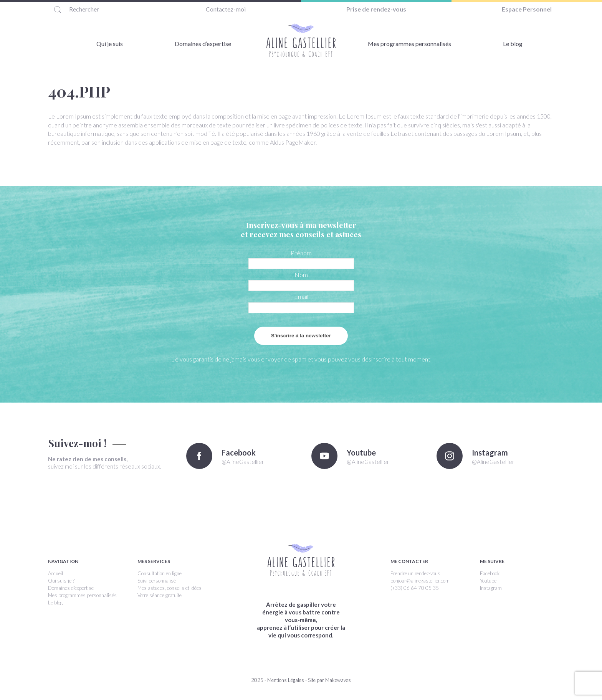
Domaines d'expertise (71, 588)
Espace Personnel (527, 9)
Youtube (488, 581)
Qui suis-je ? (61, 581)
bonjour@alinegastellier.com (420, 581)
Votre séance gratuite (160, 595)
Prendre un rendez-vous (415, 573)
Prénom (301, 253)
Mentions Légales (286, 680)
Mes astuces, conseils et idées (170, 588)
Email (301, 296)
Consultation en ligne (160, 573)
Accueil (55, 573)
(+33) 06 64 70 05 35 (415, 588)
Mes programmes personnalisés (409, 44)
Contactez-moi (226, 9)
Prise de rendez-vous (376, 9)
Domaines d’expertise (203, 44)
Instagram (491, 588)
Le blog (513, 44)
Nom (301, 275)
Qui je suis (110, 44)
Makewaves (338, 680)
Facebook (490, 573)
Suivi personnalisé (157, 581)
